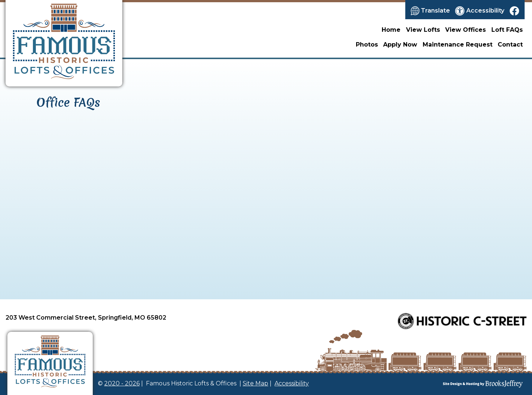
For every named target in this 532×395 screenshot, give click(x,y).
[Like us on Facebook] (514, 11)
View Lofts (423, 30)
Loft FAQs (507, 30)
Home (391, 30)
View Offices (465, 30)
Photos (367, 45)
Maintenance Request (458, 45)
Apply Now (400, 45)
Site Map (255, 383)
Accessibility (292, 383)
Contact (510, 45)
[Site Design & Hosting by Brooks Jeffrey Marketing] (456, 384)
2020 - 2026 (122, 383)
